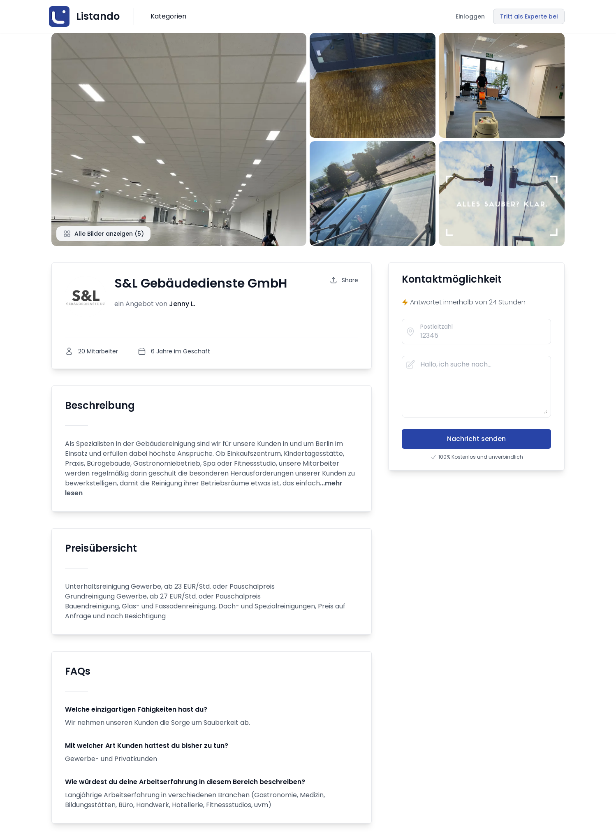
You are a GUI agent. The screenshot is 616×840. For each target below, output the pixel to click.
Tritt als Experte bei (529, 16)
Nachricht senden (476, 439)
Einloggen (470, 16)
